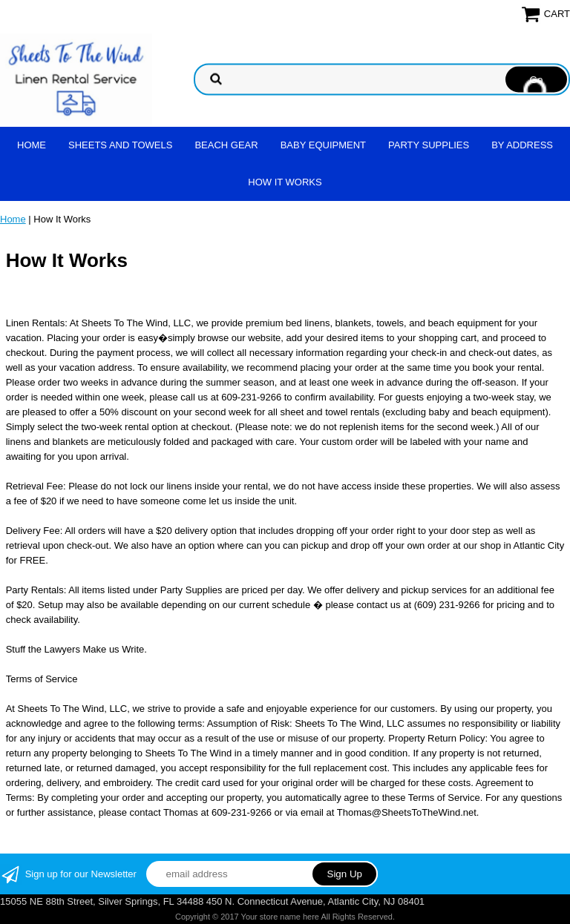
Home (32, 145)
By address (522, 145)
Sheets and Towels (120, 145)
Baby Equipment (323, 145)
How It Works (285, 182)
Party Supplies (429, 145)
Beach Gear (226, 145)
